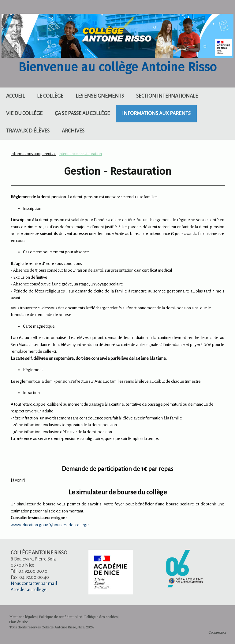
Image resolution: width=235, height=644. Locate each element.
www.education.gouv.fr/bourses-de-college (50, 525)
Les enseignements (100, 96)
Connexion (217, 632)
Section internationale (167, 96)
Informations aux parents (156, 114)
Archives (73, 131)
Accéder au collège (29, 590)
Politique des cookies (101, 617)
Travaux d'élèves (28, 131)
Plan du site (19, 622)
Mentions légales (23, 617)
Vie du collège (24, 114)
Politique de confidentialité (60, 617)
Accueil (15, 96)
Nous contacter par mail (34, 583)
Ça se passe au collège (82, 114)
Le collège (50, 96)
